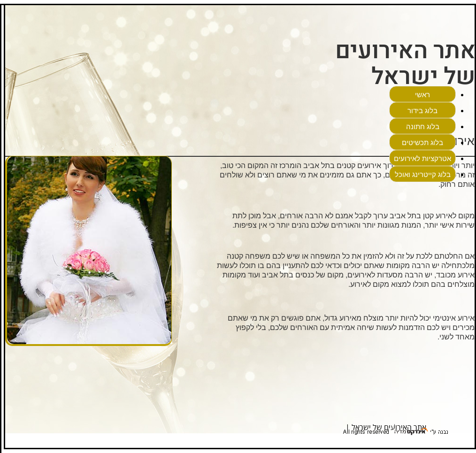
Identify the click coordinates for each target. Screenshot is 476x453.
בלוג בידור (422, 111)
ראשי (422, 95)
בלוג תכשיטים (422, 142)
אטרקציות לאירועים (422, 158)
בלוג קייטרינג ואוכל (423, 174)
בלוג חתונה (423, 127)
